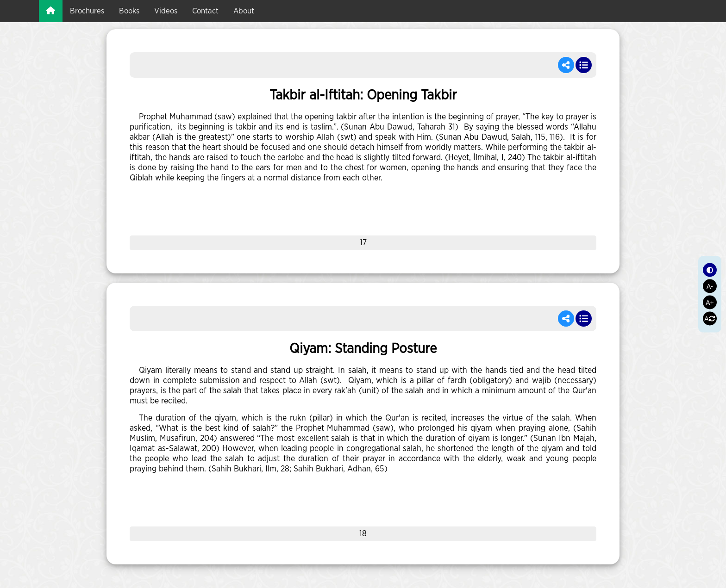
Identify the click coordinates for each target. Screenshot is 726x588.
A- (710, 286)
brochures (87, 11)
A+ (710, 302)
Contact (205, 11)
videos (166, 11)
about (244, 11)
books (129, 11)
